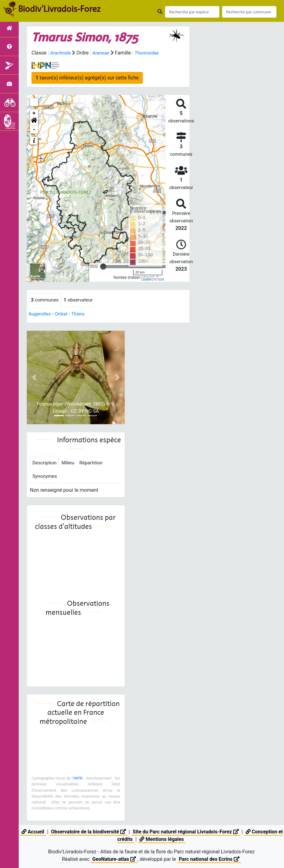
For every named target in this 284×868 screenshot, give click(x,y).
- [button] (34, 130)
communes (45, 300)
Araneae (102, 53)
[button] (34, 121)
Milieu (69, 463)
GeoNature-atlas (114, 859)
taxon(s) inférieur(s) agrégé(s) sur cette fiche (87, 78)
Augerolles (40, 314)
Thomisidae (149, 53)
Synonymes (45, 477)
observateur (80, 300)
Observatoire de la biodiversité (88, 832)
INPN (78, 779)
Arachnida (61, 53)
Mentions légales (162, 839)
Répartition (93, 463)
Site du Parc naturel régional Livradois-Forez (186, 832)
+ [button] (34, 113)
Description (45, 463)
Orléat (63, 314)
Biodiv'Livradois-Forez (59, 9)
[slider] (103, 267)
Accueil (32, 832)
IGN (161, 279)
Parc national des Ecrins (209, 859)
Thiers (80, 314)
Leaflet (146, 279)
